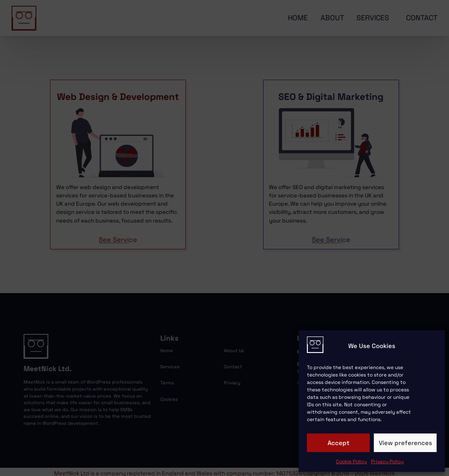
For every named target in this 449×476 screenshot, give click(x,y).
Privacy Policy (387, 462)
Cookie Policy (351, 462)
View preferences (405, 443)
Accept (339, 443)
